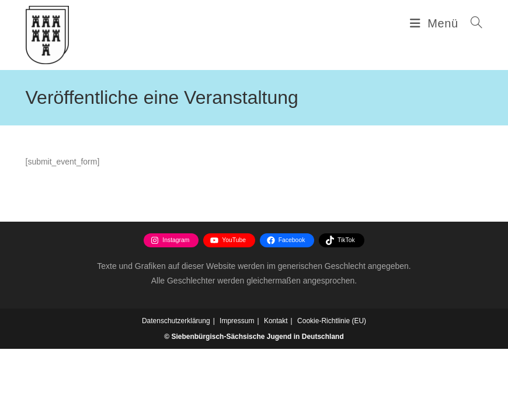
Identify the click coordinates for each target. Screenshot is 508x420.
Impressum (237, 392)
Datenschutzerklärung (176, 392)
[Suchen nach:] (472, 23)
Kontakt (276, 392)
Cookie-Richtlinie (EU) (332, 392)
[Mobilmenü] (436, 23)
